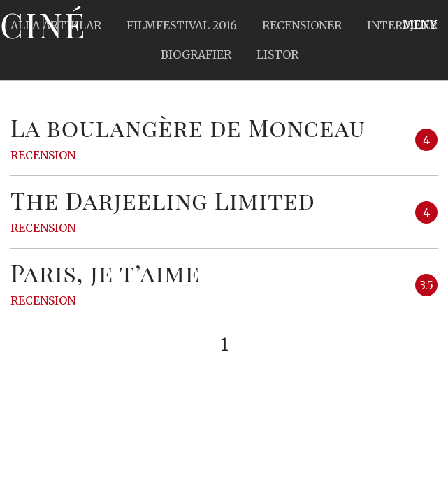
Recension (43, 155)
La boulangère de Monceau (188, 127)
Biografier (196, 54)
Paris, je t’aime (105, 272)
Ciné (43, 24)
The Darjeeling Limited (163, 200)
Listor (277, 54)
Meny (420, 24)
